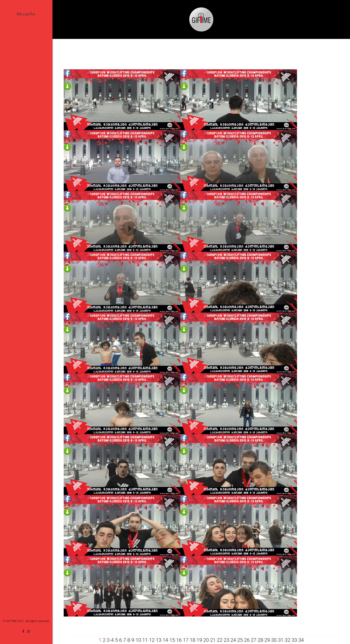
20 (206, 640)
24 (233, 640)
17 (186, 640)
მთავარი (26, 14)
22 (220, 640)
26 (247, 640)
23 (227, 640)
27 (254, 640)
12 (152, 640)
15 (172, 640)
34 (301, 640)
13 (158, 640)
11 (145, 640)
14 (165, 640)
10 (138, 640)
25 (240, 640)
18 (192, 640)
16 (179, 640)
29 (267, 640)
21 (213, 640)
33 (294, 640)
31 (281, 640)
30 (274, 640)
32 (288, 640)
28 (260, 640)
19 (199, 640)
